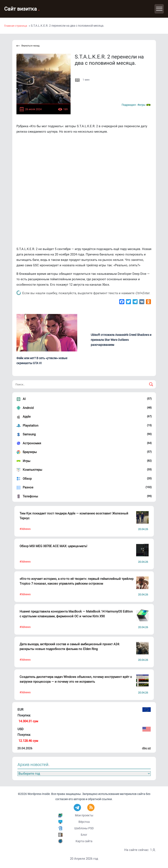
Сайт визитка (22, 9)
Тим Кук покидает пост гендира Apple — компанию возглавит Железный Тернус (74, 516)
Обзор (27, 479)
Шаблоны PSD (84, 828)
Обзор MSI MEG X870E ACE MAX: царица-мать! (53, 546)
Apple (27, 417)
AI (24, 399)
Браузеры (30, 452)
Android (28, 408)
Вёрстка (84, 822)
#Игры (144, 105)
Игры (27, 461)
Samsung (29, 434)
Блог (84, 835)
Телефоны (30, 496)
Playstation (30, 426)
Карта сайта (84, 841)
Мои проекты (84, 815)
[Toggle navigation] (159, 9)
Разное (28, 487)
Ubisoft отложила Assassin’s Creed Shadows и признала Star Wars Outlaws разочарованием (121, 340)
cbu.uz (146, 748)
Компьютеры (32, 470)
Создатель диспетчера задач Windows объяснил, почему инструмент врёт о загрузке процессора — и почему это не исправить (76, 679)
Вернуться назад (28, 46)
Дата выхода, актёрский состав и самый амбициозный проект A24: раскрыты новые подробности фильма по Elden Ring (70, 647)
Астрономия (32, 443)
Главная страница (16, 26)
